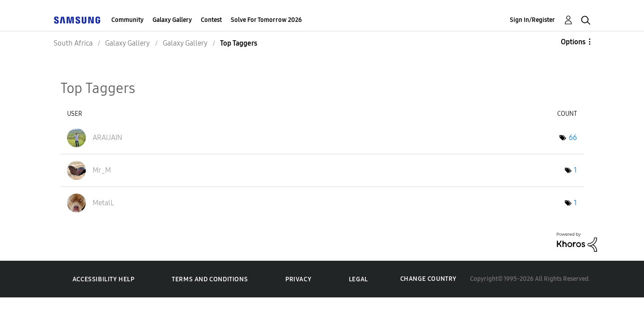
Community (127, 20)
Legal (358, 279)
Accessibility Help (104, 279)
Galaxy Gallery (172, 20)
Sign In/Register (532, 20)
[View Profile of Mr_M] (102, 170)
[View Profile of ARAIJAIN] (107, 138)
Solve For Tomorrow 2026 (266, 20)
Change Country (428, 279)
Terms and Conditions (210, 279)
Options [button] (573, 42)
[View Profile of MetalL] (103, 203)
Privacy (298, 279)
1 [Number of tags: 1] (575, 170)
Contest (211, 20)
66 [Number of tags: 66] (573, 138)
